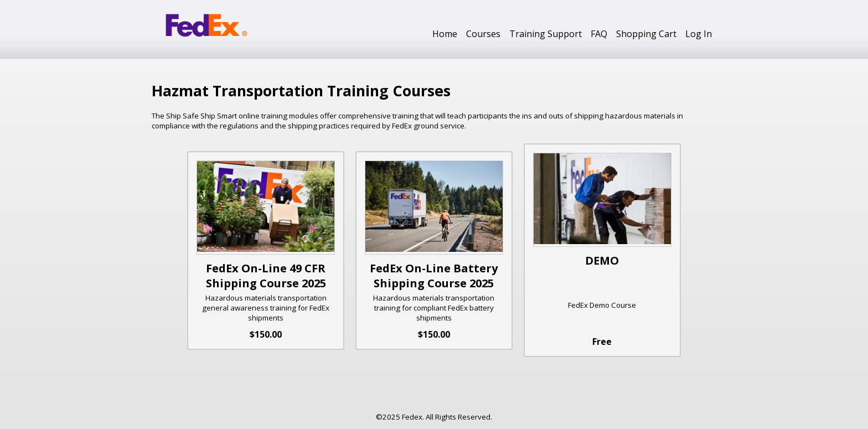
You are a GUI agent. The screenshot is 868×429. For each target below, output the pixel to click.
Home (445, 34)
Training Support (546, 34)
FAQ (599, 34)
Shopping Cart (646, 34)
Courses (483, 34)
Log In (699, 34)
